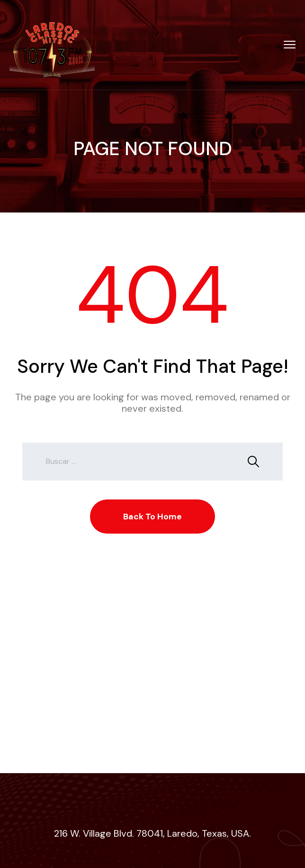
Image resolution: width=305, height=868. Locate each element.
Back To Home (152, 517)
